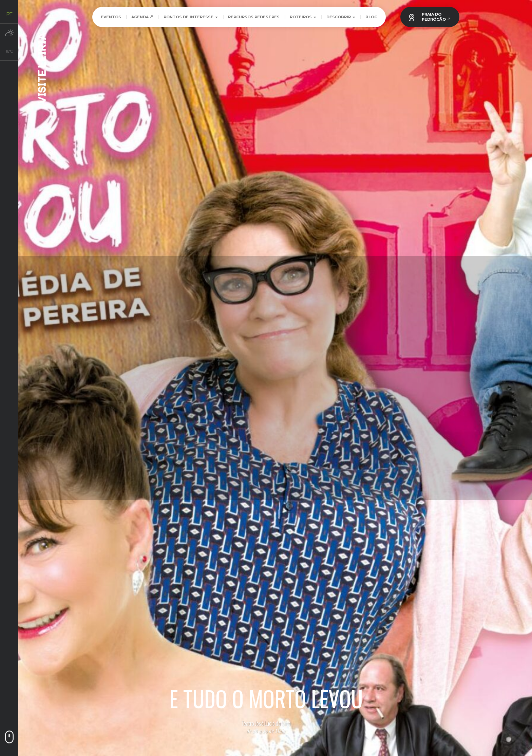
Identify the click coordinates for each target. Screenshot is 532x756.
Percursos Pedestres (254, 17)
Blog (371, 17)
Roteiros (303, 17)
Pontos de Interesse (191, 17)
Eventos (111, 17)
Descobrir (341, 17)
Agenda (142, 17)
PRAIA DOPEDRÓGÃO (436, 17)
